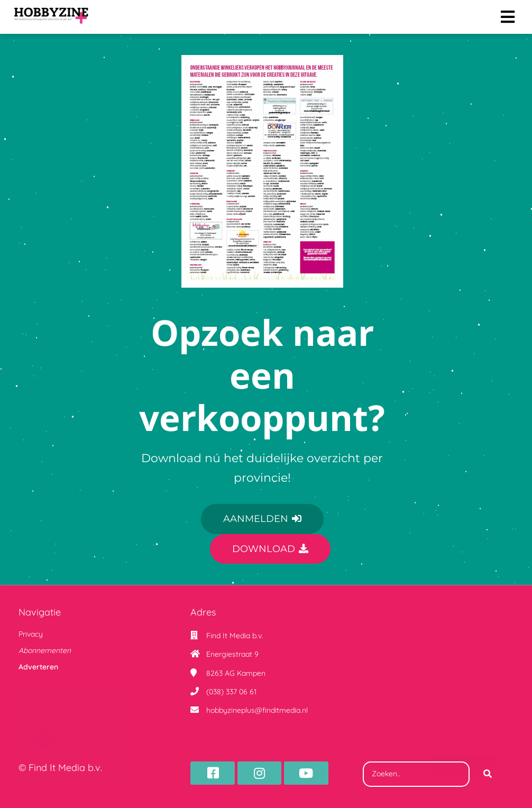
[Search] (488, 774)
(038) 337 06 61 (231, 692)
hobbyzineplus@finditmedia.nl (257, 710)
